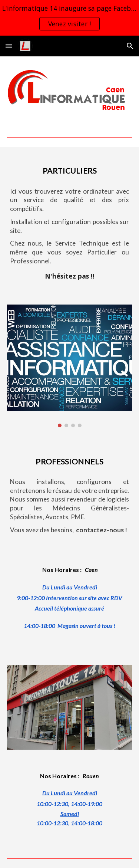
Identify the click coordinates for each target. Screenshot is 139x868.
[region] (69, 18)
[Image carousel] (70, 366)
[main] (70, 169)
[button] (9, 46)
